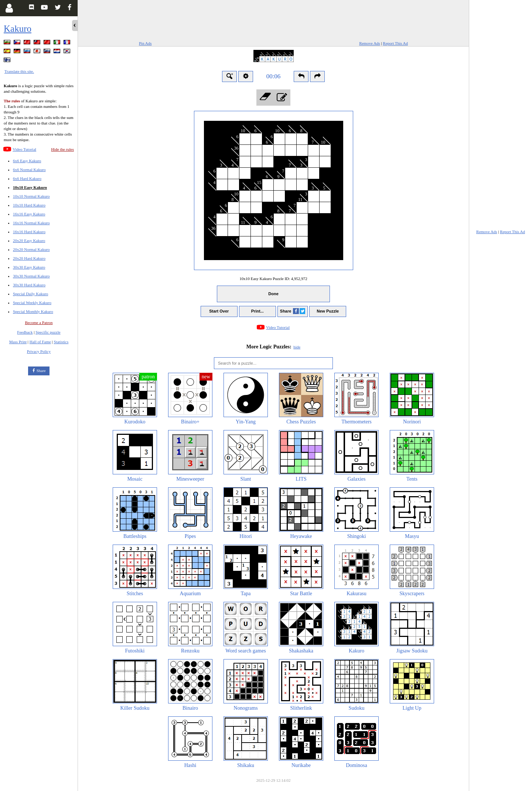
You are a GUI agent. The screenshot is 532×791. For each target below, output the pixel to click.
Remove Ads (370, 43)
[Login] (9, 8)
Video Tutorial (24, 149)
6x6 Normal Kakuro (29, 170)
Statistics (61, 342)
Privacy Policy (39, 351)
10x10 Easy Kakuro (30, 187)
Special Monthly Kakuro (33, 311)
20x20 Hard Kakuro (29, 258)
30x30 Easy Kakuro (29, 267)
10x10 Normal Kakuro (31, 196)
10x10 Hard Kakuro (29, 205)
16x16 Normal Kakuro (31, 223)
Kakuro (18, 29)
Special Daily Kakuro (30, 294)
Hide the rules (62, 149)
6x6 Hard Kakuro (27, 178)
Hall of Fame (40, 342)
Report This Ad (395, 43)
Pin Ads (145, 43)
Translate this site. (19, 71)
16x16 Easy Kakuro (29, 214)
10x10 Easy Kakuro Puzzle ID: (273, 279)
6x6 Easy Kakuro (27, 161)
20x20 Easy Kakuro (29, 241)
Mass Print (18, 342)
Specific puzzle (48, 332)
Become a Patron (39, 323)
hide (297, 347)
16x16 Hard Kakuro (29, 232)
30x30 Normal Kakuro (31, 276)
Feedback (25, 332)
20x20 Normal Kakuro (31, 249)
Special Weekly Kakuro (32, 303)
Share (41, 371)
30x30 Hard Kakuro (29, 285)
